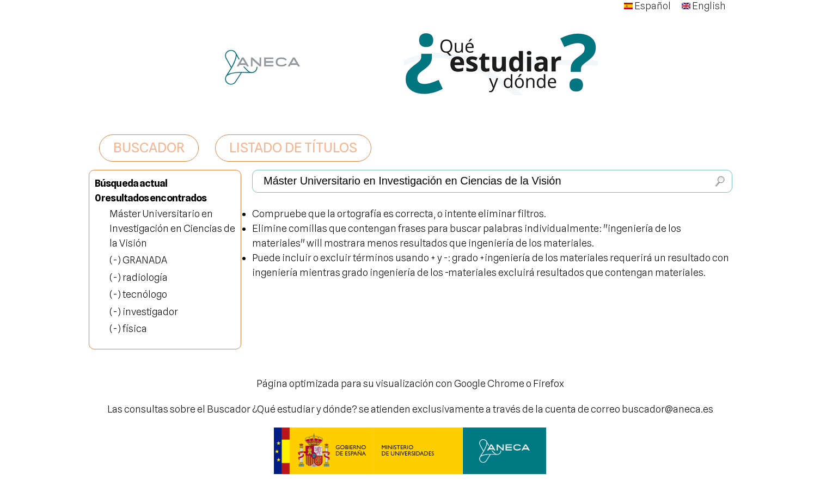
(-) (116, 260)
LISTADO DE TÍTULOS (293, 147)
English (704, 6)
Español (647, 6)
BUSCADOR (149, 147)
